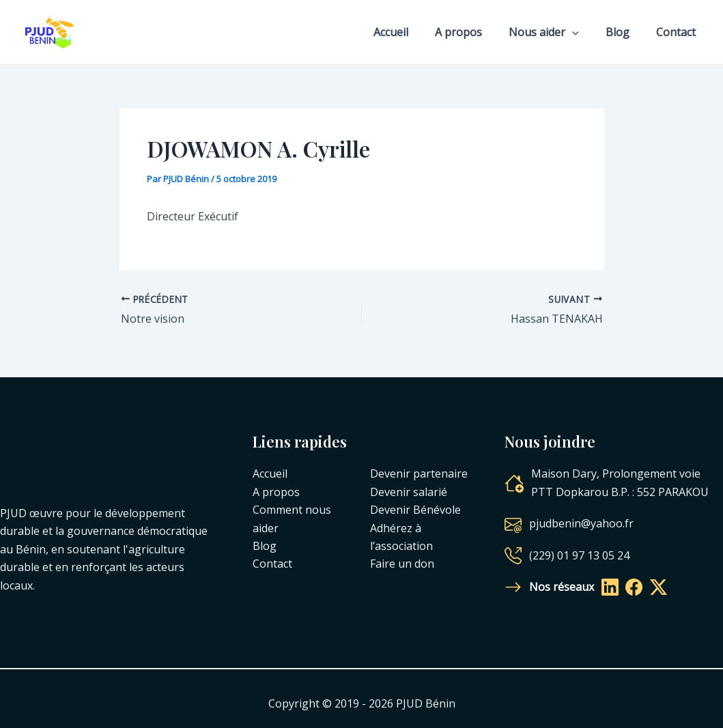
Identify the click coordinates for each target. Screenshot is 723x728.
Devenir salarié (409, 492)
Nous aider (556, 32)
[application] (584, 32)
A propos (476, 32)
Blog (625, 32)
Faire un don (402, 564)
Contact (679, 32)
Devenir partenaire (419, 474)
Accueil (413, 32)
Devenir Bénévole (415, 510)
